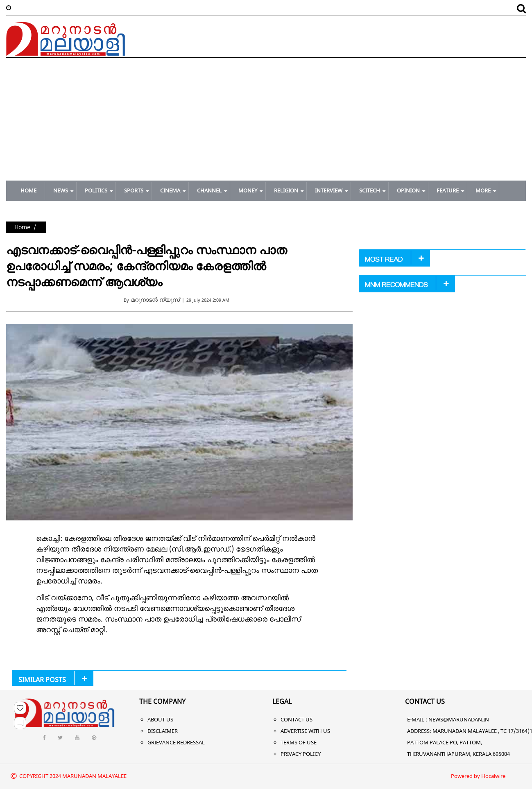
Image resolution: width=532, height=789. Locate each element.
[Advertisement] (266, 119)
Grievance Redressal (176, 742)
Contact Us (297, 719)
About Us (160, 719)
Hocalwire (493, 776)
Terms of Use (299, 742)
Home (22, 227)
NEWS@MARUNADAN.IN (459, 719)
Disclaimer (163, 731)
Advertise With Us (305, 731)
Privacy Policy (301, 754)
